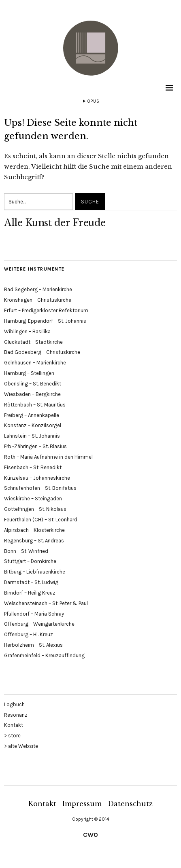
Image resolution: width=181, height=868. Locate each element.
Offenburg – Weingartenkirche (39, 624)
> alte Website (21, 746)
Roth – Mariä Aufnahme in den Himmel (48, 457)
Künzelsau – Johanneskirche (37, 478)
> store (12, 736)
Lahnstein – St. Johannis (32, 436)
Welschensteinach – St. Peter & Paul (46, 603)
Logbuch (14, 704)
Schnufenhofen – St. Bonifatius (40, 488)
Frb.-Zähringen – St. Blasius (35, 446)
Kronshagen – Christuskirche (38, 300)
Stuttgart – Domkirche (30, 561)
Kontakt (14, 725)
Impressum (82, 804)
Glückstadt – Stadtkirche (33, 342)
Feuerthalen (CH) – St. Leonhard (41, 520)
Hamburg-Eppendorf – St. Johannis (45, 321)
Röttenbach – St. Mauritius (35, 405)
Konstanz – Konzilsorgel (33, 425)
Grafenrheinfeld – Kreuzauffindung (44, 655)
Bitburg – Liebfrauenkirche (35, 572)
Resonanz (16, 715)
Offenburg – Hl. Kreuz (29, 634)
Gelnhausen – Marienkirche (35, 363)
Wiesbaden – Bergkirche (32, 394)
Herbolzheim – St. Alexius (33, 645)
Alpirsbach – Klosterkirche (34, 530)
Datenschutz (130, 804)
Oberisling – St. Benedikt (33, 384)
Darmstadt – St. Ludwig (31, 582)
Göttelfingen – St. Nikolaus (35, 509)
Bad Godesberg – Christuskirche (42, 352)
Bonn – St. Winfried (26, 551)
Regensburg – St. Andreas (34, 541)
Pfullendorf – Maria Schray (34, 614)
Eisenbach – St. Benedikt (33, 467)
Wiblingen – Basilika (27, 331)
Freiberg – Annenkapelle (32, 415)
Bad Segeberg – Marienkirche (38, 289)
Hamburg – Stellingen (29, 373)
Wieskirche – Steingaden (33, 499)
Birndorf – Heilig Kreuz (30, 593)
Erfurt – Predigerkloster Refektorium (46, 310)
